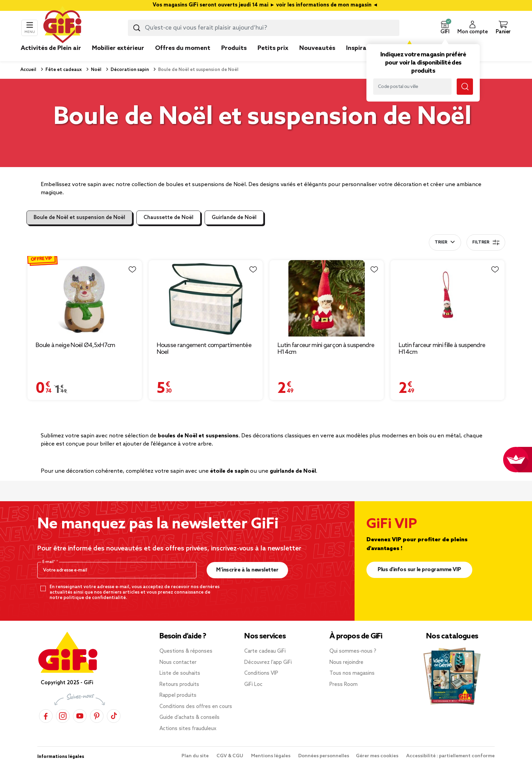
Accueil (28, 70)
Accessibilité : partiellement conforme (450, 756)
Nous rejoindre (346, 663)
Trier (441, 242)
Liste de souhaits (180, 673)
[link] (234, 58)
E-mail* (49, 562)
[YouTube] (80, 716)
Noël (96, 70)
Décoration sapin (129, 70)
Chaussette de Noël (168, 218)
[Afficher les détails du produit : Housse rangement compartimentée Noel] (206, 298)
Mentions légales (271, 756)
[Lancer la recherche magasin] (465, 87)
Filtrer (486, 242)
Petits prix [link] (273, 48)
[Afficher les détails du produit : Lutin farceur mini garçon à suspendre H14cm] (327, 298)
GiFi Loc (253, 685)
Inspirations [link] (364, 48)
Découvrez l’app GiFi (268, 663)
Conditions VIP (261, 673)
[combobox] (264, 28)
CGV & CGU (230, 756)
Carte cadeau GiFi (265, 651)
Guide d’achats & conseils (189, 718)
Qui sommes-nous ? (353, 651)
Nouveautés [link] (317, 48)
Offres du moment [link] (183, 48)
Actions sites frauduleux (188, 729)
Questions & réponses (186, 651)
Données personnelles (324, 756)
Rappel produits (178, 695)
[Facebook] (46, 716)
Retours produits (179, 685)
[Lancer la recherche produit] (137, 28)
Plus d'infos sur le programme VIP (419, 570)
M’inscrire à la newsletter (247, 570)
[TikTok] (114, 716)
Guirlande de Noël (234, 218)
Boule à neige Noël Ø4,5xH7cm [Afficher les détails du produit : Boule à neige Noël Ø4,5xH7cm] (75, 345)
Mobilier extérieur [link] (118, 48)
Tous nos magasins (352, 673)
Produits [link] (234, 48)
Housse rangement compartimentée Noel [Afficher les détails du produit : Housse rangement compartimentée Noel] (204, 349)
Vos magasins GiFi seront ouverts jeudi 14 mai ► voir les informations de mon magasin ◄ (266, 5)
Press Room (344, 685)
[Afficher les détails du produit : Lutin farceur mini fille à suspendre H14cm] (448, 298)
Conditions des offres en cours (196, 707)
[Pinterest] (97, 716)
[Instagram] (63, 716)
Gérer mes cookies (378, 756)
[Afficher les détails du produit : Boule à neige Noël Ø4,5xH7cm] (85, 298)
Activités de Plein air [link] (51, 48)
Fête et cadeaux (63, 70)
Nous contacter (178, 663)
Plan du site (196, 756)
